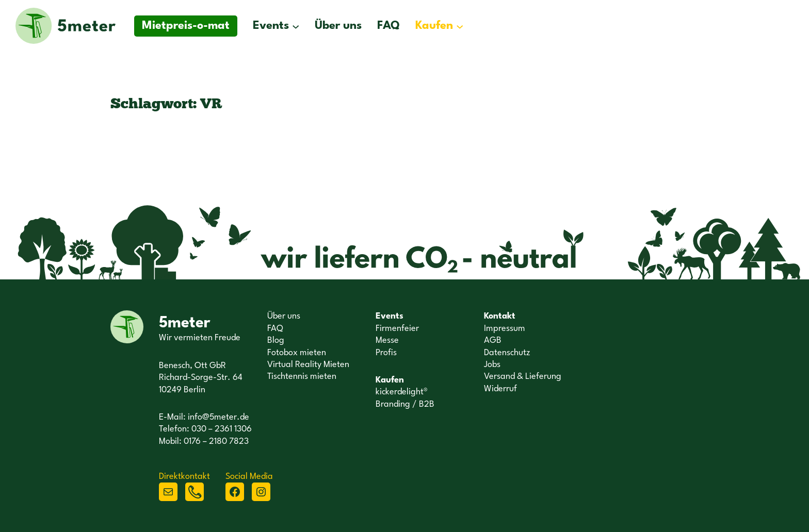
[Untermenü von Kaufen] (460, 26)
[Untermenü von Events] (296, 26)
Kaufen (434, 26)
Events (271, 26)
